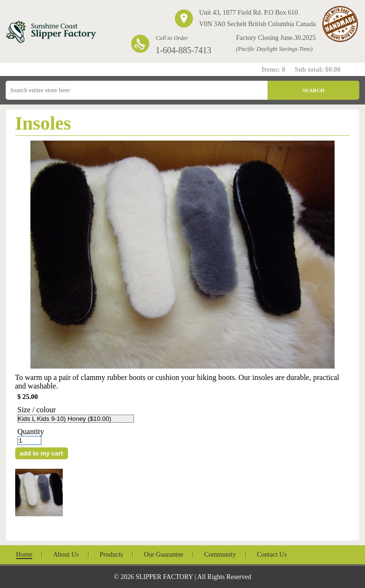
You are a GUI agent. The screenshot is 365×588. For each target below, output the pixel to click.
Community (220, 555)
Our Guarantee (164, 555)
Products (111, 555)
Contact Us (272, 555)
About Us (66, 555)
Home (24, 555)
